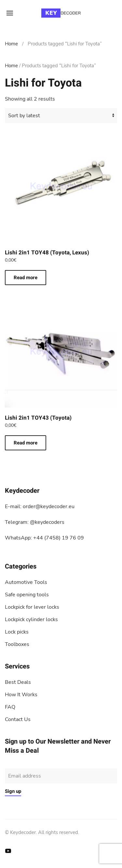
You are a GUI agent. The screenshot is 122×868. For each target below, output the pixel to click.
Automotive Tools (26, 582)
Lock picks (17, 632)
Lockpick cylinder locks (31, 619)
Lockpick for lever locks (32, 607)
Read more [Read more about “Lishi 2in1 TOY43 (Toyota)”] (26, 443)
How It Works (21, 695)
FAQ (10, 707)
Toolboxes (17, 644)
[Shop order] (61, 116)
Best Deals (18, 682)
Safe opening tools (27, 595)
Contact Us (18, 719)
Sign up (13, 791)
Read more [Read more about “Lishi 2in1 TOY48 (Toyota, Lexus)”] (26, 278)
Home (11, 44)
